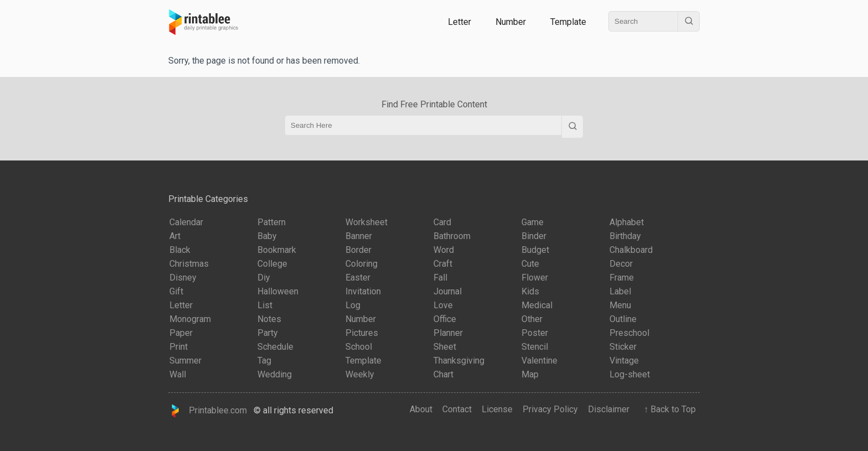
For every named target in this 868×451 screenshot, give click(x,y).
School (359, 347)
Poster (535, 333)
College (272, 264)
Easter (358, 278)
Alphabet (627, 222)
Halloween (278, 291)
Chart (443, 374)
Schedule (275, 347)
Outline (623, 319)
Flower (535, 278)
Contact (457, 409)
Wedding (275, 374)
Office (445, 319)
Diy (264, 278)
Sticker (623, 347)
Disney (183, 278)
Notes (269, 319)
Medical (537, 305)
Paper (181, 333)
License (497, 409)
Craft (443, 264)
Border (358, 250)
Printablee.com (208, 411)
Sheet (445, 347)
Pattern (272, 222)
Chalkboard (631, 250)
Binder (534, 236)
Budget (535, 250)
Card (442, 222)
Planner (448, 333)
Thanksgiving (459, 361)
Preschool (629, 333)
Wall (178, 374)
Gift (176, 291)
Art (175, 236)
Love (443, 305)
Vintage (624, 361)
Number (511, 22)
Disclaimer (609, 409)
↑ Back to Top (668, 409)
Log (353, 305)
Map (530, 374)
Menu (620, 305)
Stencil (535, 347)
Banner (359, 236)
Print (179, 347)
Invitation (363, 291)
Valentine (539, 361)
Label (620, 291)
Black (180, 250)
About (421, 409)
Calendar (186, 222)
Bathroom (452, 236)
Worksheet (366, 222)
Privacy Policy (550, 409)
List (265, 305)
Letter (459, 22)
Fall (440, 278)
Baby (267, 236)
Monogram (190, 319)
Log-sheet (630, 374)
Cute (530, 264)
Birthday (625, 236)
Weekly (360, 374)
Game (533, 222)
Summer (185, 361)
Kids (530, 291)
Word (444, 250)
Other (532, 319)
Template (568, 22)
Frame (622, 278)
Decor (621, 264)
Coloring (361, 264)
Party (268, 333)
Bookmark (277, 250)
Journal (448, 291)
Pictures (362, 333)
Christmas (189, 264)
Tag (264, 361)
